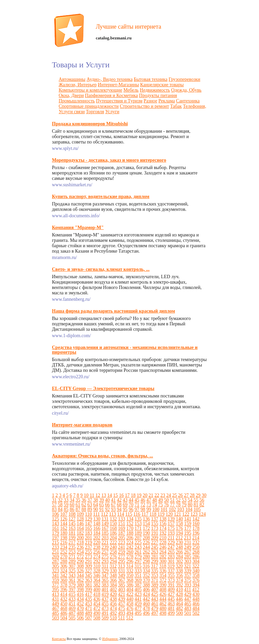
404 (130, 590)
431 (55, 599)
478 (147, 608)
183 (89, 533)
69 (125, 505)
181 (72, 533)
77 (172, 505)
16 (121, 495)
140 (180, 519)
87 (78, 509)
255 (89, 552)
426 (163, 594)
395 (55, 590)
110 (88, 514)
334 (147, 571)
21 (151, 495)
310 (97, 566)
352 (147, 575)
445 (171, 599)
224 (130, 542)
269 (55, 557)
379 (72, 585)
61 (78, 505)
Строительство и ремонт (144, 106)
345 (89, 575)
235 (72, 547)
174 (163, 528)
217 (72, 542)
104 (189, 509)
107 (64, 514)
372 (163, 580)
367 (122, 580)
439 (122, 599)
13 (104, 495)
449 (55, 604)
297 (138, 561)
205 (122, 538)
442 (147, 599)
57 (54, 505)
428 (180, 594)
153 (138, 524)
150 (113, 524)
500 (180, 613)
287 (55, 561)
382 (97, 585)
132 (113, 519)
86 (72, 509)
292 (97, 561)
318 (163, 566)
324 (64, 571)
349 (122, 575)
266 (180, 552)
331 (122, 571)
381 (89, 585)
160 (196, 524)
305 (55, 566)
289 (72, 561)
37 (90, 500)
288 (64, 561)
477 (138, 608)
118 (153, 514)
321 (187, 566)
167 (105, 528)
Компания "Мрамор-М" (78, 228)
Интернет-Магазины (118, 85)
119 (161, 514)
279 (138, 557)
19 (139, 495)
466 (196, 604)
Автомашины (72, 79)
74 (155, 505)
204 (113, 538)
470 (80, 608)
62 (84, 505)
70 (131, 505)
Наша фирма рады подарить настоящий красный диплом (113, 311)
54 (190, 500)
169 (122, 528)
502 (196, 613)
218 (80, 542)
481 (171, 608)
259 (122, 552)
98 (143, 509)
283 (171, 557)
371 (155, 580)
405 (138, 590)
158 (180, 524)
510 (113, 618)
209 (155, 538)
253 (72, 552)
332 (130, 571)
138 (163, 519)
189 (138, 533)
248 (180, 547)
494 (130, 613)
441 (138, 599)
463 (171, 604)
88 (84, 509)
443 (155, 599)
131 (105, 519)
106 (55, 514)
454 (97, 604)
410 (180, 590)
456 (113, 604)
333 (138, 571)
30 (204, 495)
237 (89, 547)
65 (102, 505)
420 (113, 594)
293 (105, 561)
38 (96, 500)
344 (80, 575)
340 (196, 571)
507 (89, 618)
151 (122, 524)
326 (80, 571)
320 (179, 566)
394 (196, 585)
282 (163, 557)
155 (155, 524)
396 (64, 590)
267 (188, 552)
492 (113, 613)
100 (156, 509)
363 (89, 580)
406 (147, 590)
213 (187, 538)
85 (66, 509)
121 (178, 514)
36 (84, 500)
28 (192, 495)
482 (180, 608)
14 (110, 495)
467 (55, 608)
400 (97, 590)
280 (147, 557)
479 (155, 608)
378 (64, 585)
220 (97, 542)
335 (155, 571)
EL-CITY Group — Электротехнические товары (103, 389)
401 (105, 590)
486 (64, 613)
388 (147, 585)
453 (89, 604)
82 (202, 505)
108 (72, 514)
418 (97, 594)
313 (121, 566)
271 (72, 557)
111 (96, 514)
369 (138, 580)
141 (188, 519)
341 (55, 575)
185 (105, 533)
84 (60, 509)
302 (180, 561)
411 (188, 590)
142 (196, 519)
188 (130, 533)
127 (72, 519)
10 (86, 495)
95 (125, 509)
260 (130, 552)
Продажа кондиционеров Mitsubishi (90, 124)
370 (147, 580)
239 (105, 547)
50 (167, 500)
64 (96, 505)
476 (130, 608)
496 (147, 613)
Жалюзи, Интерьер (78, 85)
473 (105, 608)
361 (72, 580)
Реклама (167, 101)
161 (55, 528)
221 (105, 542)
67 (113, 505)
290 (80, 561)
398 (80, 590)
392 (180, 585)
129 (89, 519)
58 (60, 505)
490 (97, 613)
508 (97, 618)
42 (119, 500)
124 (202, 514)
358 (196, 575)
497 (155, 613)
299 (155, 561)
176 (180, 528)
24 (169, 495)
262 (147, 552)
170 (130, 528)
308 (80, 566)
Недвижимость (155, 90)
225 (138, 542)
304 (196, 561)
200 (80, 538)
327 (89, 571)
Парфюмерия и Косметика (111, 95)
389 (155, 585)
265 (171, 552)
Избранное (110, 639)
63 (90, 505)
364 (97, 580)
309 (89, 566)
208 (147, 538)
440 (130, 599)
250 (196, 547)
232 (196, 542)
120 (169, 514)
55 (196, 500)
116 (137, 514)
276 (113, 557)
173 (155, 528)
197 (55, 538)
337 (171, 571)
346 (97, 575)
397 (72, 590)
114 (120, 514)
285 (188, 557)
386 (130, 585)
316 (146, 566)
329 (105, 571)
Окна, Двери (71, 95)
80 (190, 505)
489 (89, 613)
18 (133, 495)
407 (155, 590)
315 (138, 566)
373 (171, 580)
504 (64, 618)
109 (80, 514)
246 (163, 547)
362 (80, 580)
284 (180, 557)
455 (105, 604)
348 (113, 575)
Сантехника (188, 101)
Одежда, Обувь (186, 90)
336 (163, 571)
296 (130, 561)
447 (188, 599)
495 (138, 613)
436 (97, 599)
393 (188, 585)
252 (64, 552)
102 (172, 509)
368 (130, 580)
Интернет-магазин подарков (82, 425)
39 (102, 500)
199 (72, 538)
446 (180, 599)
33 (66, 500)
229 (171, 542)
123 (194, 514)
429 (188, 594)
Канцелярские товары (162, 85)
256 (97, 552)
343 (72, 575)
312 (113, 566)
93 (113, 509)
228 (163, 542)
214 (196, 538)
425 (155, 594)
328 (97, 571)
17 (127, 495)
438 (113, 599)
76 (167, 505)
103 (181, 509)
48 (155, 500)
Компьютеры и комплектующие (91, 90)
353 (155, 575)
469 (72, 608)
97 (137, 509)
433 (72, 599)
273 (89, 557)
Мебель (131, 90)
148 (97, 524)
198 (64, 538)
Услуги (112, 112)
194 (180, 533)
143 (55, 524)
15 (115, 495)
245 (155, 547)
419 (105, 594)
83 (54, 509)
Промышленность (77, 101)
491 (105, 613)
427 (171, 594)
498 (163, 613)
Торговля (95, 112)
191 (155, 533)
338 (180, 571)
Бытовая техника (151, 79)
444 (163, 599)
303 (188, 561)
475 (122, 608)
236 (80, 547)
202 (97, 538)
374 (180, 580)
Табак (176, 106)
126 (64, 519)
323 (55, 571)
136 (147, 519)
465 (188, 604)
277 (122, 557)
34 (72, 500)
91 (102, 509)
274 (97, 557)
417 (89, 594)
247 (171, 547)
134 (130, 519)
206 (130, 538)
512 (130, 618)
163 (72, 528)
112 (104, 514)
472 (97, 608)
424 (147, 594)
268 (196, 552)
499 (171, 613)
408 (163, 590)
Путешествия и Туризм (119, 101)
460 (147, 604)
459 (138, 604)
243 (138, 547)
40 (108, 500)
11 (92, 495)
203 (105, 538)
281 (155, 557)
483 (188, 608)
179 (55, 533)
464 (180, 604)
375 (188, 580)
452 (80, 604)
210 (163, 538)
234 (64, 547)
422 (130, 594)
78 (178, 505)
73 (149, 505)
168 (113, 528)
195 (188, 533)
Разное (150, 101)
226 (147, 542)
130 (97, 519)
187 (122, 533)
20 (145, 495)
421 (122, 594)
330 (113, 571)
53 (184, 500)
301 (171, 561)
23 (163, 495)
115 (128, 514)
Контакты (59, 639)
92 (108, 509)
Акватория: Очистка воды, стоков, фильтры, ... (103, 456)
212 (179, 538)
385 (122, 585)
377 (55, 585)
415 (72, 594)
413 (55, 594)
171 (138, 528)
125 (55, 519)
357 (188, 575)
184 (97, 533)
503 (55, 618)
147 (89, 524)
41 (113, 500)
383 (105, 585)
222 (113, 542)
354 (163, 575)
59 (66, 505)
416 (80, 594)
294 (113, 561)
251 (55, 552)
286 (196, 557)
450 (64, 604)
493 (122, 613)
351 (138, 575)
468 (64, 608)
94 (119, 509)
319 (171, 566)
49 (161, 500)
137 (155, 519)
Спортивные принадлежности (89, 106)
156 (163, 524)
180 (64, 533)
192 (163, 533)
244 (147, 547)
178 (196, 528)
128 (80, 519)
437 (105, 599)
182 (80, 533)
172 (147, 528)
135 (138, 519)
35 (78, 500)
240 (113, 547)
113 (112, 514)
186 (113, 533)
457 (122, 604)
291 (89, 561)
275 (105, 557)
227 (155, 542)
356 (180, 575)
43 (125, 500)
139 (171, 519)
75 (161, 505)
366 (113, 580)
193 (171, 533)
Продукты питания (158, 95)
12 (98, 495)
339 (188, 571)
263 (155, 552)
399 (89, 590)
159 (188, 524)
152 (130, 524)
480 (163, 608)
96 (131, 509)
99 (149, 509)
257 (105, 552)
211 (171, 538)
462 (163, 604)
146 (80, 524)
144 (64, 524)
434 (80, 599)
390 (163, 585)
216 (64, 542)
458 (130, 604)
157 (171, 524)
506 (80, 618)
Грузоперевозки (184, 79)
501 (188, 613)
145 (72, 524)
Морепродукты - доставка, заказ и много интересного (109, 160)
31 (54, 500)
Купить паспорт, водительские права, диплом (101, 197)
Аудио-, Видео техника (110, 79)
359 (55, 580)
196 (196, 533)
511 (121, 618)
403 (122, 590)
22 (157, 495)
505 (72, 618)
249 (188, 547)
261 (138, 552)
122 (186, 514)
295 (122, 561)
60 (72, 505)
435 (89, 599)
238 (97, 547)
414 (64, 594)
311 (105, 566)
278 (130, 557)
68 (119, 505)
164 (80, 528)
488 (80, 613)
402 (113, 590)
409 (171, 590)
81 (196, 505)
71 (137, 505)
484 (196, 608)
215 (55, 542)
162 (64, 528)
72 (143, 505)
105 (197, 509)
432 (64, 599)
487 (72, 613)
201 (89, 538)
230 (180, 542)
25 (174, 495)
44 (131, 500)
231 (188, 542)
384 (113, 585)
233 (55, 547)
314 (130, 566)
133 (122, 519)
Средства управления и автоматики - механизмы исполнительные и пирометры (125, 350)
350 (130, 575)
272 (80, 557)
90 (96, 509)
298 (147, 561)
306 (64, 566)
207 (138, 538)
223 (122, 542)
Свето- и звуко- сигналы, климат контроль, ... (101, 269)
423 (138, 594)
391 (171, 585)
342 (64, 575)
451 (72, 604)
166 (97, 528)
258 (113, 552)
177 (188, 528)
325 (72, 571)
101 (164, 509)
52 (178, 500)
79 (184, 505)
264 (163, 552)
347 (105, 575)
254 (80, 552)
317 (154, 566)
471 (89, 608)
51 (172, 500)
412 (196, 590)
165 (89, 528)
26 (180, 495)
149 (105, 524)
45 (137, 500)
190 (147, 533)
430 (196, 594)
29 (198, 495)
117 (145, 514)
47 (149, 500)
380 (80, 585)
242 (130, 547)
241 (122, 547)
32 (60, 500)
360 (64, 580)
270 (64, 557)
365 (105, 580)
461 (155, 604)
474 (113, 608)
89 (90, 509)
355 (171, 575)
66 (108, 505)
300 (163, 561)
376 (196, 580)
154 (147, 524)
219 (89, 542)
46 (143, 500)
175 (171, 528)
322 (196, 566)
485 (55, 613)
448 (196, 599)
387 (138, 585)
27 (186, 495)
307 (72, 566)
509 (105, 618)
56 (202, 500)
